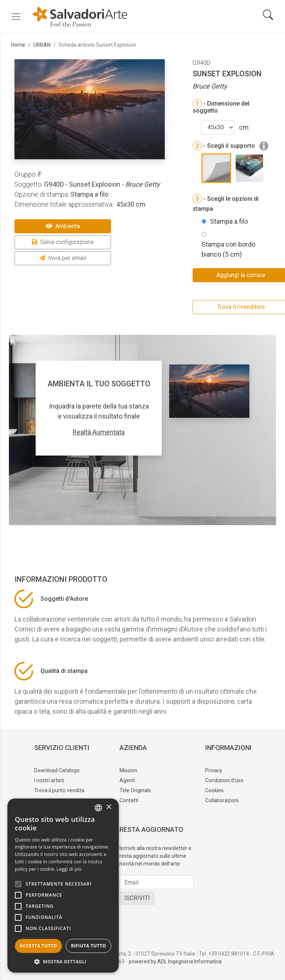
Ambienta (63, 226)
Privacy (214, 770)
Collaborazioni (222, 800)
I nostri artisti (49, 780)
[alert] (63, 886)
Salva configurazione (63, 242)
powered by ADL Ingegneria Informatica (175, 961)
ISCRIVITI (137, 898)
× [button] (109, 807)
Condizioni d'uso (224, 780)
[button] (63, 961)
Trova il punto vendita (59, 790)
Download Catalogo (57, 770)
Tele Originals (135, 790)
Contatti (129, 800)
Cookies (214, 790)
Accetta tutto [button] (38, 946)
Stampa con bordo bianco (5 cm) (228, 249)
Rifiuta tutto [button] (89, 946)
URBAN (42, 45)
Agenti (127, 780)
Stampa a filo (229, 221)
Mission (128, 770)
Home (18, 45)
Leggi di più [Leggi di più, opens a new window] (69, 869)
